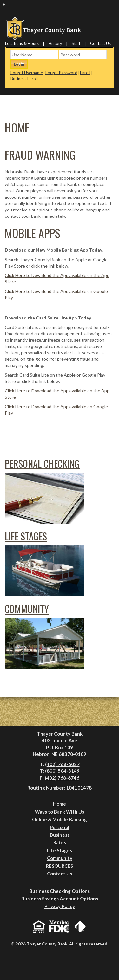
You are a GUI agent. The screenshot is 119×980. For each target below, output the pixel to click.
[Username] (34, 55)
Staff (76, 43)
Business (60, 835)
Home (60, 804)
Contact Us (100, 43)
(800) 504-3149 (62, 771)
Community (27, 609)
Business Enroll (24, 79)
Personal (60, 827)
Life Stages (26, 536)
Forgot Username (27, 73)
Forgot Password (61, 73)
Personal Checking (42, 464)
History (55, 43)
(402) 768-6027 (62, 764)
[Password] (83, 55)
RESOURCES (60, 866)
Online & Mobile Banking (60, 819)
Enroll (85, 73)
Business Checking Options (60, 891)
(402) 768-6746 (62, 778)
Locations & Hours (22, 43)
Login (19, 64)
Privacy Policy (60, 906)
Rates (60, 842)
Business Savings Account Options (60, 899)
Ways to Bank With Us (60, 812)
